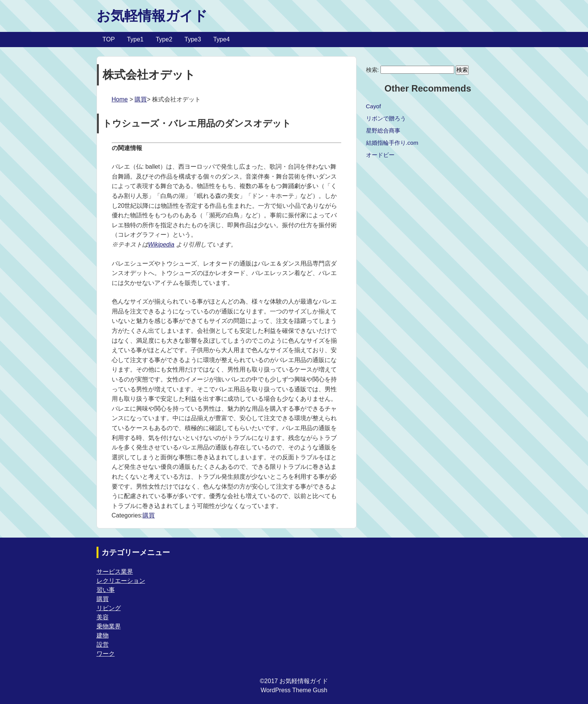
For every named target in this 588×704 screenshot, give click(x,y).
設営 (103, 645)
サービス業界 (115, 572)
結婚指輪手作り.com (392, 143)
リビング (109, 608)
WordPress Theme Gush (294, 690)
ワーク (106, 654)
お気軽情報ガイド (152, 16)
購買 (141, 99)
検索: (372, 70)
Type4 (222, 39)
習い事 (106, 590)
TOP (109, 39)
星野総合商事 (383, 131)
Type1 (135, 39)
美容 (103, 617)
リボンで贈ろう (386, 118)
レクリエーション (121, 581)
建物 (103, 635)
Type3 (193, 39)
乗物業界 (109, 626)
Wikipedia (161, 244)
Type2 (164, 39)
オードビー (380, 155)
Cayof (374, 106)
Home (120, 99)
